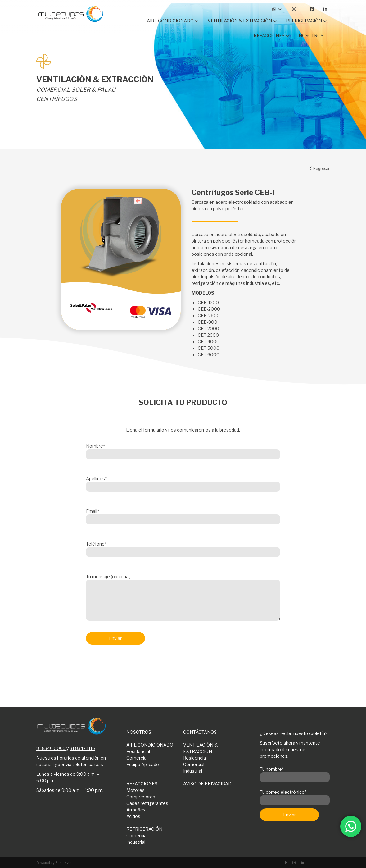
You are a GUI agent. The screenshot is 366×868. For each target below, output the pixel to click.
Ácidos (133, 816)
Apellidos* (183, 483)
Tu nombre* (295, 773)
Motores (136, 790)
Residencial (138, 751)
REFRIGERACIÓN (144, 829)
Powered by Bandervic (54, 863)
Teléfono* (183, 548)
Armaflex (136, 810)
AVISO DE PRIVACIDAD (207, 784)
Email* (183, 515)
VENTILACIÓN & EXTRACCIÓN (200, 748)
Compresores (141, 797)
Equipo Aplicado (143, 764)
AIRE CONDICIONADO (150, 745)
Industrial (193, 771)
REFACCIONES (142, 784)
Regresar (320, 169)
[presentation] (133, 666)
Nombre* (183, 450)
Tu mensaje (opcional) (183, 598)
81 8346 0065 (51, 748)
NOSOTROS (139, 732)
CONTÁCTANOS (200, 732)
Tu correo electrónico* (295, 796)
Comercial (137, 758)
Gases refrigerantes (147, 803)
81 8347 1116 (82, 748)
